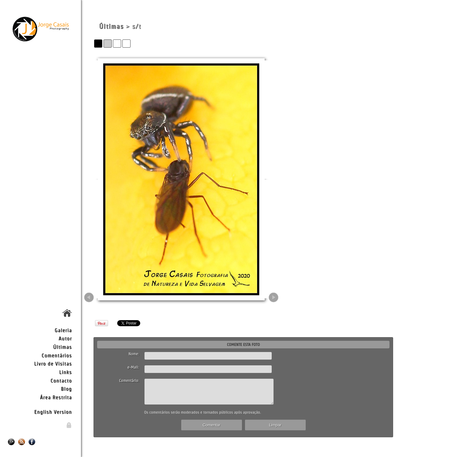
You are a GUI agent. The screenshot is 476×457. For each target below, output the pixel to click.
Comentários (57, 355)
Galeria (63, 330)
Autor (65, 338)
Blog (66, 389)
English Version (53, 412)
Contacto (61, 380)
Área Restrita (56, 397)
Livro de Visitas (53, 363)
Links (66, 372)
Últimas (63, 347)
